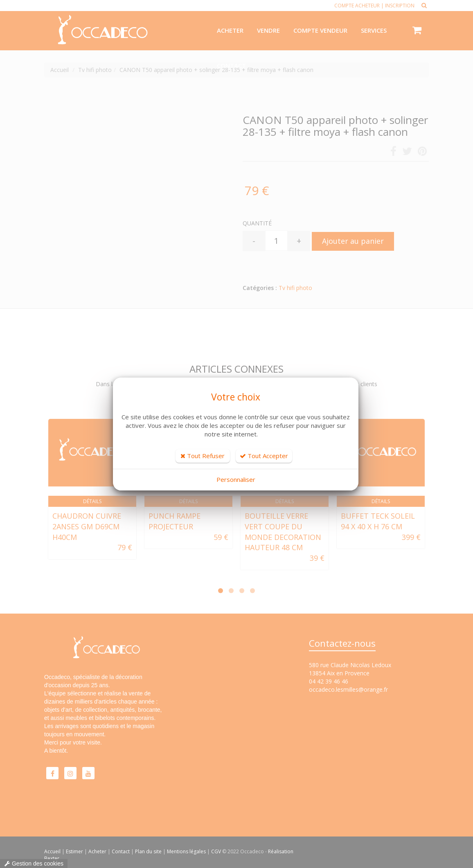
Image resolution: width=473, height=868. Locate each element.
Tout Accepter (264, 456)
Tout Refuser (203, 456)
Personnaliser (236, 479)
